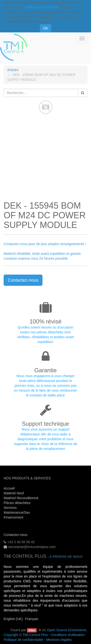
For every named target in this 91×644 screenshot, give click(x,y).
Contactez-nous (23, 280)
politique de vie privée (42, 7)
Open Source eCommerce (67, 630)
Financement (13, 517)
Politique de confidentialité (23, 640)
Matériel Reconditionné (21, 498)
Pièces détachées (17, 503)
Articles (13, 70)
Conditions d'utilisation (68, 635)
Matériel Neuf (14, 493)
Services (11, 508)
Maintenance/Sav (17, 512)
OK (45, 28)
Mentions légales (59, 640)
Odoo (32, 630)
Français (32, 619)
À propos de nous (66, 557)
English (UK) (13, 619)
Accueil (9, 488)
